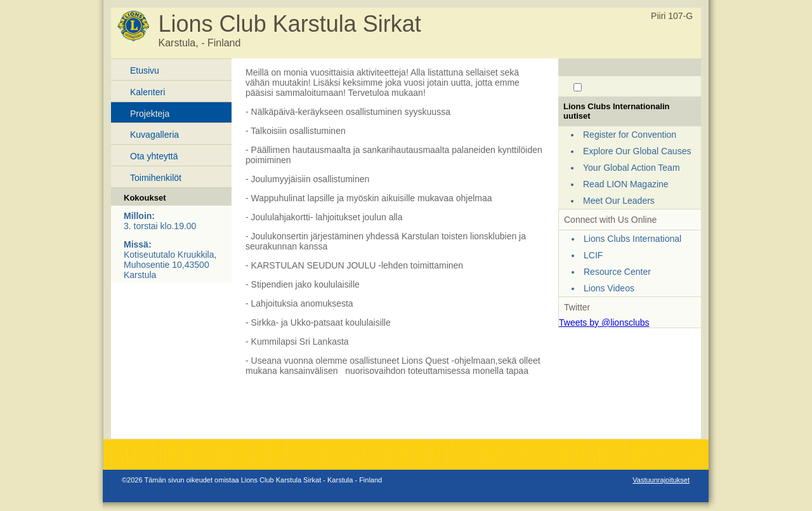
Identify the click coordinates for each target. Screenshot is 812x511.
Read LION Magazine (626, 184)
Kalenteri (147, 92)
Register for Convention (630, 135)
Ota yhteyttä (154, 156)
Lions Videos (609, 288)
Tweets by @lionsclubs (604, 322)
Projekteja (150, 114)
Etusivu (145, 70)
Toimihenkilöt (156, 178)
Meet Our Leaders (619, 201)
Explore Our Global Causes (637, 151)
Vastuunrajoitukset (661, 480)
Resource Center (617, 272)
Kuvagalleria (154, 135)
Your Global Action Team (632, 168)
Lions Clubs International (632, 239)
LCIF (593, 255)
